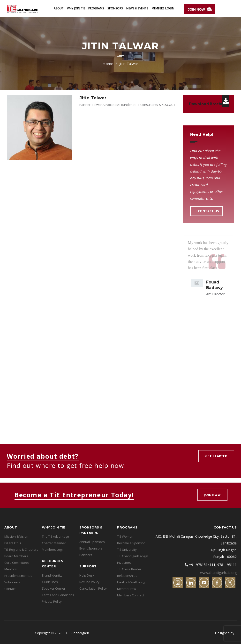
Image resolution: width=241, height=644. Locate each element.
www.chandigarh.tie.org (218, 573)
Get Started (216, 456)
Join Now (212, 495)
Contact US (207, 211)
